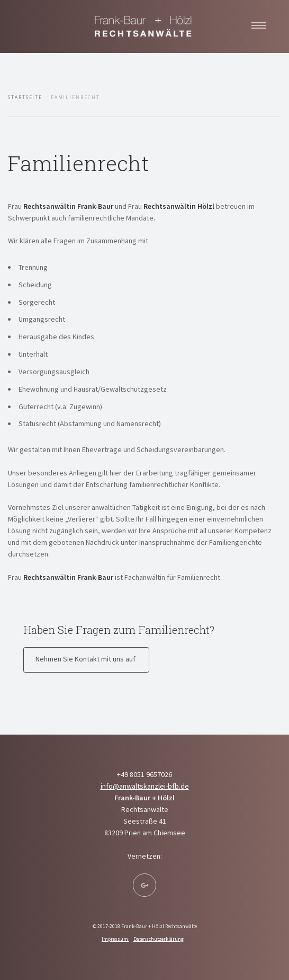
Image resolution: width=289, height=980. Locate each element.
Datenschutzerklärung (159, 939)
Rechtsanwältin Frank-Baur (68, 206)
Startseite (25, 98)
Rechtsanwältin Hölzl (179, 206)
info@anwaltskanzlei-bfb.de (145, 786)
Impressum (115, 939)
